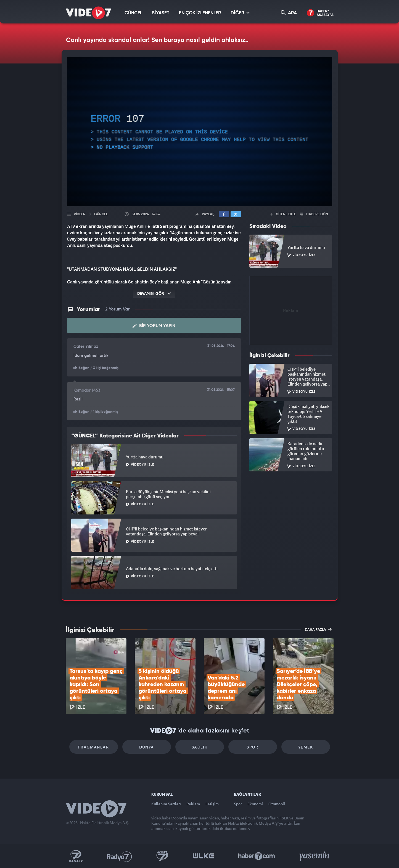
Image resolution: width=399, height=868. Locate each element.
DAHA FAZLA (318, 629)
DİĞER (240, 13)
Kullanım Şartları (166, 804)
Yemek (306, 747)
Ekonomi (255, 804)
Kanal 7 (76, 856)
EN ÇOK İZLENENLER (200, 13)
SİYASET (161, 13)
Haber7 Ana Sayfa (320, 13)
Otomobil (277, 804)
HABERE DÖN (314, 214)
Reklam (193, 804)
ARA (289, 13)
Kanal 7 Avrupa (162, 856)
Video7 (80, 214)
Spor (253, 747)
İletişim (212, 804)
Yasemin (315, 856)
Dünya (147, 747)
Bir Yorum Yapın (154, 326)
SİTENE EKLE (283, 214)
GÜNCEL (133, 13)
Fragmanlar (93, 747)
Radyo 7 (119, 856)
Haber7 (257, 856)
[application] (200, 132)
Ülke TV (203, 856)
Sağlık (199, 747)
